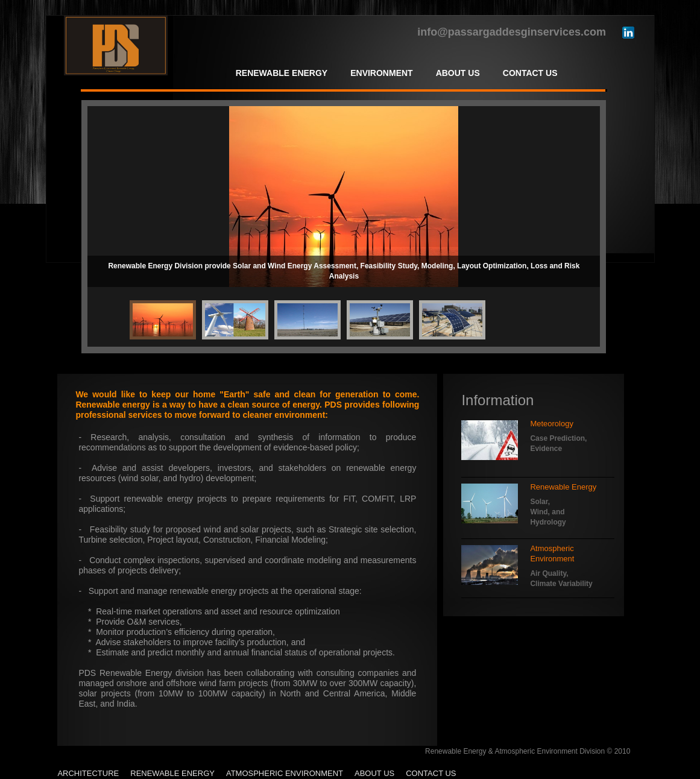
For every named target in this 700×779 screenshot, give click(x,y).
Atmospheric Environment (285, 773)
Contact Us (431, 773)
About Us (374, 773)
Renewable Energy (172, 773)
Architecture (88, 773)
